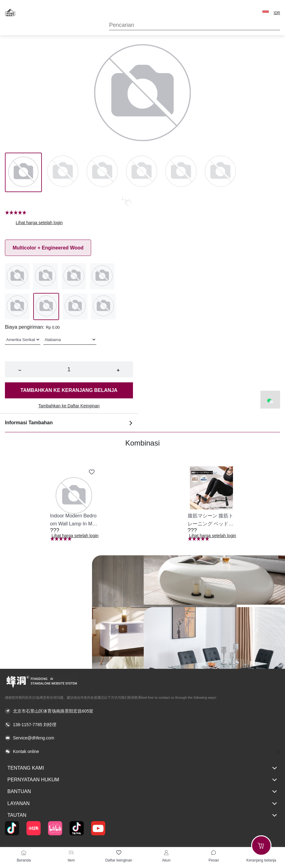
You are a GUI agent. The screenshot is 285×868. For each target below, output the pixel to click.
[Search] (195, 25)
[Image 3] (142, 172)
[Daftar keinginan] (119, 853)
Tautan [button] (142, 815)
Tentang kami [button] (142, 768)
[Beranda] (24, 853)
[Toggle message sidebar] (214, 853)
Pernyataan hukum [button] (142, 780)
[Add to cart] (261, 845)
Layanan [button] (142, 804)
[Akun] (166, 853)
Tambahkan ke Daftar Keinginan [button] (69, 406)
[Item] (71, 853)
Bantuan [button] (142, 792)
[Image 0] (23, 172)
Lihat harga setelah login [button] (39, 223)
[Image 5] (220, 172)
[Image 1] (63, 172)
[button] (266, 13)
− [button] (20, 370)
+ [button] (118, 370)
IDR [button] (277, 13)
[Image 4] (181, 172)
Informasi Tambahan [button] (69, 423)
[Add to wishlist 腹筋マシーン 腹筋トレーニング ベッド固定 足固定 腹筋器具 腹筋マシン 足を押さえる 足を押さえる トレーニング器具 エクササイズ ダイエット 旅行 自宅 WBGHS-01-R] (229, 472)
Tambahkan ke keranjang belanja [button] (69, 390)
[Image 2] (102, 172)
